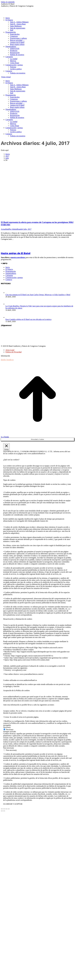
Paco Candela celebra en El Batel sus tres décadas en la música (28, 319)
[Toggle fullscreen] (6, 809)
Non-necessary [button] (9, 748)
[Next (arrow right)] (4, 811)
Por (16, 229)
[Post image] (9, 293)
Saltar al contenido (8, 2)
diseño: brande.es (7, 360)
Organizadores (11, 273)
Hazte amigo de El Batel (16, 253)
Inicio (8, 267)
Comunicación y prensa (14, 278)
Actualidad (5, 229)
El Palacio (9, 269)
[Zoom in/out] (9, 809)
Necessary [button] (7, 727)
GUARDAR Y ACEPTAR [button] (13, 804)
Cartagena (9, 275)
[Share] (4, 809)
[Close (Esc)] (2, 809)
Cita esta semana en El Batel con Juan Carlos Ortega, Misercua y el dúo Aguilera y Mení (38, 295)
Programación (11, 271)
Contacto (9, 280)
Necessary (10, 729)
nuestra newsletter (18, 257)
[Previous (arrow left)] (2, 811)
